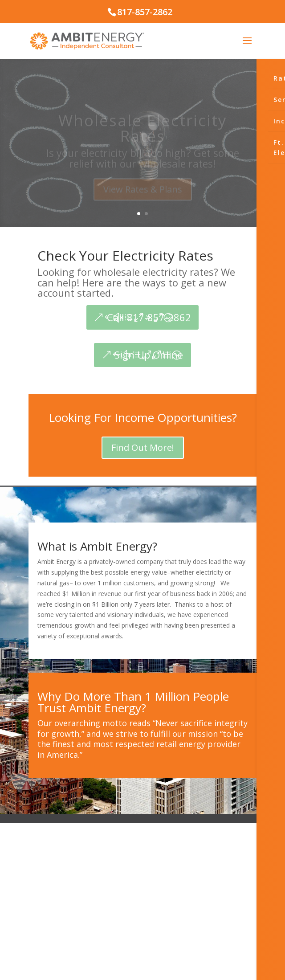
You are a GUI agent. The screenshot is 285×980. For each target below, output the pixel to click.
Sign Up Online (149, 355)
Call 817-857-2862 (149, 317)
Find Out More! (143, 447)
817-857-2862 (145, 12)
